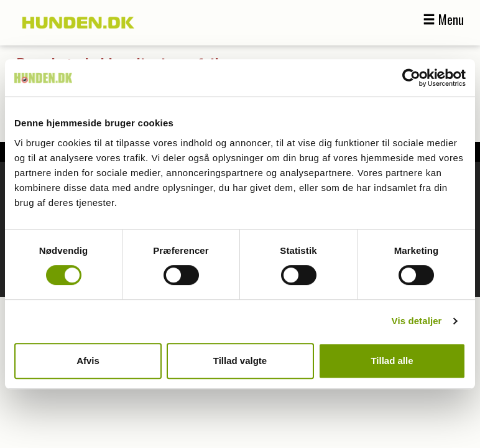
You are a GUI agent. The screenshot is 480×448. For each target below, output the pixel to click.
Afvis (88, 361)
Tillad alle (392, 361)
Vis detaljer (417, 321)
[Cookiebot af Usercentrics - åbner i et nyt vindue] (411, 78)
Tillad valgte (240, 361)
